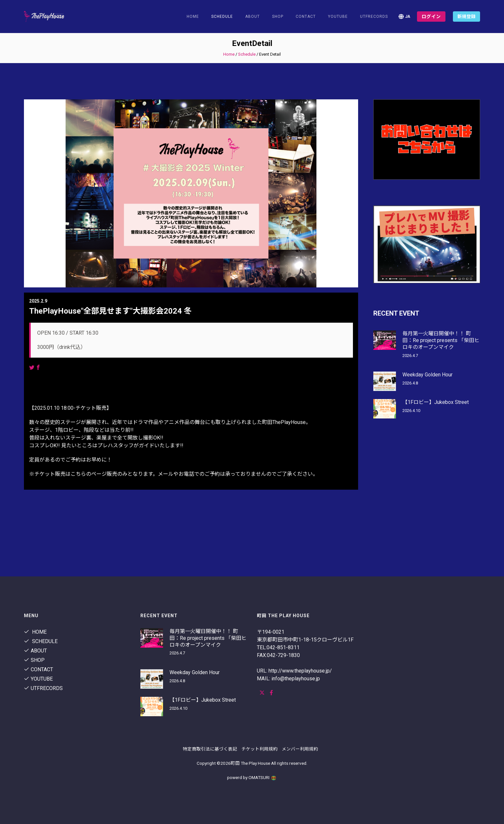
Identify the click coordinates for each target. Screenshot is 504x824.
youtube (338, 17)
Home (193, 17)
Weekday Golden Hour (427, 375)
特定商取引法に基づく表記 (210, 749)
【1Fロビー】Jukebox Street (436, 402)
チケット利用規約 (259, 749)
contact (306, 17)
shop (278, 17)
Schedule (247, 54)
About (252, 17)
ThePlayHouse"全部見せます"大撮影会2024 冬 (110, 311)
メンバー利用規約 (300, 749)
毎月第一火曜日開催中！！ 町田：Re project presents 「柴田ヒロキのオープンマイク (441, 340)
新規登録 (466, 17)
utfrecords (374, 17)
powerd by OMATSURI (252, 777)
